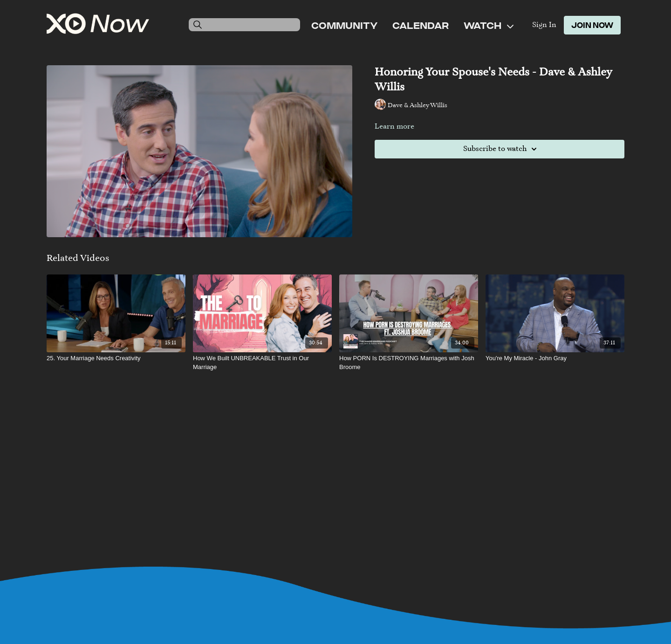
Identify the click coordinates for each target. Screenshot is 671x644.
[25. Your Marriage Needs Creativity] (116, 358)
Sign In (544, 25)
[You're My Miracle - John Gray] (555, 358)
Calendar (421, 25)
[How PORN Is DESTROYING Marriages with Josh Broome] (409, 363)
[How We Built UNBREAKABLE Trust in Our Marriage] (262, 363)
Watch (489, 25)
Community (344, 25)
